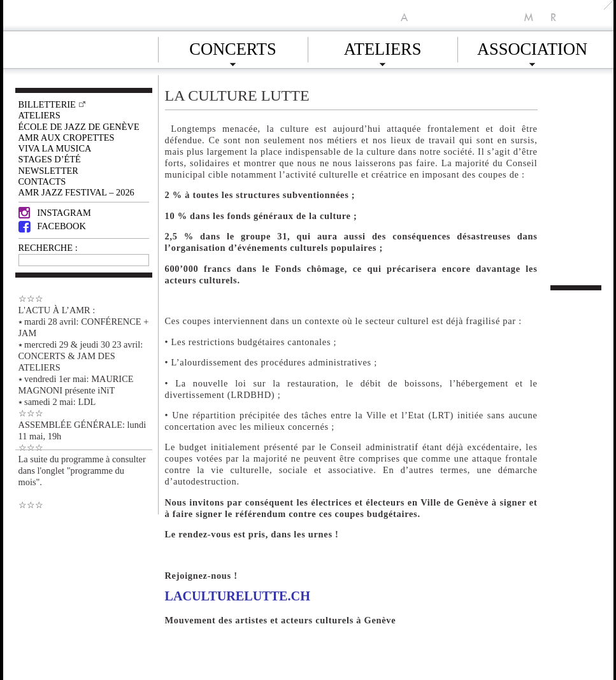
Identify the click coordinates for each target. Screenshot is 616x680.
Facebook (52, 226)
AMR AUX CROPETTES (67, 138)
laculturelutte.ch (238, 596)
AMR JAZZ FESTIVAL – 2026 (76, 192)
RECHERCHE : (48, 248)
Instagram (55, 213)
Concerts (233, 47)
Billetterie (47, 104)
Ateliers (383, 47)
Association (532, 47)
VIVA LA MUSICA (55, 148)
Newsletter (48, 171)
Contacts (42, 181)
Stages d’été (50, 159)
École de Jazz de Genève (79, 127)
